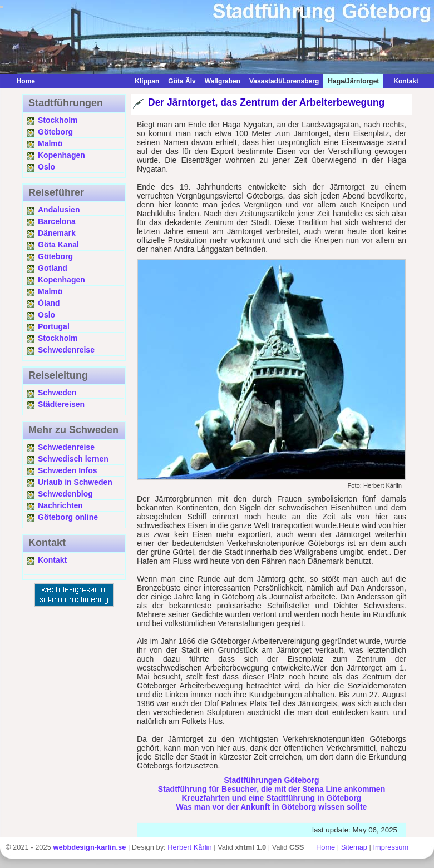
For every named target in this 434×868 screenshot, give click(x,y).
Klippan (147, 81)
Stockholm (58, 120)
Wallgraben (223, 81)
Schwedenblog (65, 494)
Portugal (54, 326)
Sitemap (354, 847)
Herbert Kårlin (189, 847)
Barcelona (57, 221)
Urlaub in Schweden (75, 482)
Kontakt (403, 81)
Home (26, 81)
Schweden (57, 393)
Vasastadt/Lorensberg (284, 81)
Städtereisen (61, 404)
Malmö (50, 143)
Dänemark (57, 233)
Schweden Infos (68, 470)
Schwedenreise (66, 350)
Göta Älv (182, 81)
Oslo (46, 167)
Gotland (53, 268)
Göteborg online (68, 517)
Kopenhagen (61, 155)
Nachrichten (60, 505)
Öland (49, 303)
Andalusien (59, 210)
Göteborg (55, 132)
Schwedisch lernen (73, 459)
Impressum (391, 847)
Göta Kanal (58, 245)
